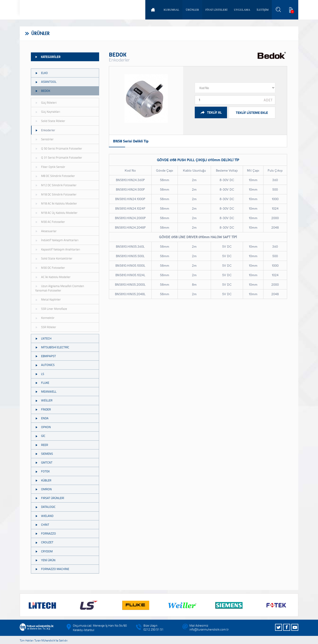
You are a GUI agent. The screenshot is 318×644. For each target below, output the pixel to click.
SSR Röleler (46, 327)
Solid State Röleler (50, 121)
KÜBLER (43, 480)
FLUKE (42, 383)
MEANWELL (46, 391)
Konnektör (45, 318)
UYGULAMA (242, 10)
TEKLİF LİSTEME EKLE (252, 112)
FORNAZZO (45, 533)
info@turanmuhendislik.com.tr (209, 629)
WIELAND (44, 516)
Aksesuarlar (46, 231)
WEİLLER (44, 400)
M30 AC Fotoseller (50, 222)
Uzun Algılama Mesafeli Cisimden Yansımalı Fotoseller (60, 288)
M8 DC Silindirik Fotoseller (55, 176)
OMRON (43, 489)
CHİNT (42, 525)
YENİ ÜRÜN (45, 560)
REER (42, 445)
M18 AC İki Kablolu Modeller (56, 203)
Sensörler (44, 139)
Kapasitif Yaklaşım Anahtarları (58, 249)
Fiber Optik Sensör (50, 167)
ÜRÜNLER (192, 10)
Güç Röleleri (46, 103)
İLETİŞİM (263, 10)
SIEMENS (44, 454)
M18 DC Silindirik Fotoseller (56, 194)
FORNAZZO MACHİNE (52, 569)
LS (40, 374)
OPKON (43, 427)
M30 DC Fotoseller (50, 268)
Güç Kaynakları (48, 112)
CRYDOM (44, 551)
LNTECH (43, 338)
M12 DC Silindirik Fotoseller (56, 185)
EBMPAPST (45, 356)
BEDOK (43, 91)
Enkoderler (45, 130)
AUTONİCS (45, 365)
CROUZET (44, 542)
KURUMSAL (171, 10)
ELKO (41, 73)
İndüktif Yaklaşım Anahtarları (57, 240)
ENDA (42, 418)
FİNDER (43, 409)
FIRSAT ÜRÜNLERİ (50, 498)
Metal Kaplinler (48, 299)
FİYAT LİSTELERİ (216, 10)
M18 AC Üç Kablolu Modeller (56, 213)
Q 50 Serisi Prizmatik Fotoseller (59, 148)
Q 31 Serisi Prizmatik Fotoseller (59, 157)
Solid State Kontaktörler (54, 258)
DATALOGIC (45, 507)
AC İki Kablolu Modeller (53, 277)
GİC (40, 436)
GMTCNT (44, 462)
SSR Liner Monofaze (51, 309)
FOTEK (42, 471)
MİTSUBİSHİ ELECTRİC (52, 347)
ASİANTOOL (46, 82)
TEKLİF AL (211, 112)
